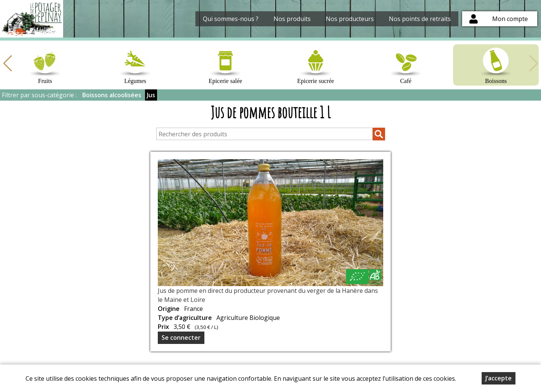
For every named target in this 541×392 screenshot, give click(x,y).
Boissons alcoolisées (112, 95)
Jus (151, 95)
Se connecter (181, 338)
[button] (8, 63)
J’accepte (499, 378)
